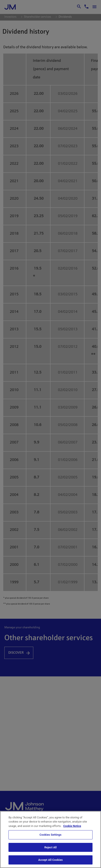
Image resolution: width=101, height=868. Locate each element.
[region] (50, 839)
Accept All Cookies (50, 860)
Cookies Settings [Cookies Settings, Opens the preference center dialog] (51, 835)
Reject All (51, 847)
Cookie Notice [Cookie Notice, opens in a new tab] (72, 826)
